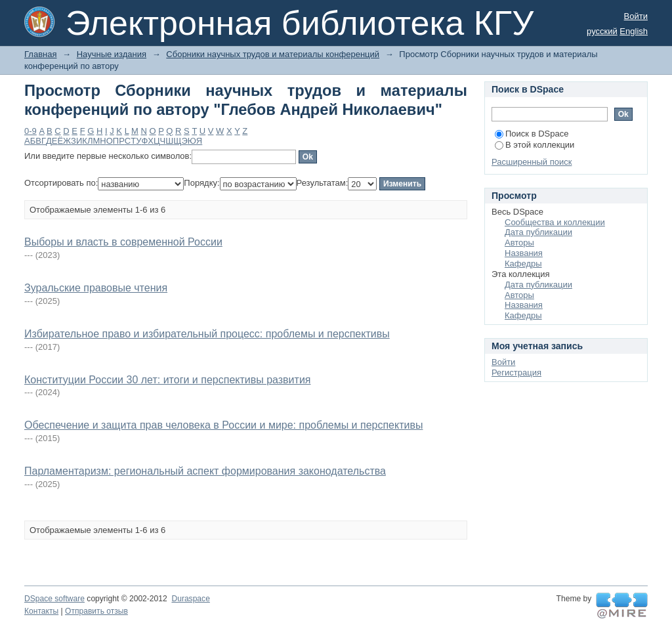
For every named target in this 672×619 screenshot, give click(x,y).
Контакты (41, 611)
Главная (40, 54)
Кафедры (523, 264)
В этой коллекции (535, 145)
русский (602, 31)
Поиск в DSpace (532, 134)
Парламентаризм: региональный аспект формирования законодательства (205, 471)
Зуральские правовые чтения (96, 288)
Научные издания (112, 54)
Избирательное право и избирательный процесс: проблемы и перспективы (207, 334)
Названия (524, 253)
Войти (636, 16)
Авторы (519, 243)
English (634, 31)
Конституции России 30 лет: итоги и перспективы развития (167, 380)
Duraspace (190, 599)
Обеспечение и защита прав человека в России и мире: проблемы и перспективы (223, 425)
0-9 (31, 131)
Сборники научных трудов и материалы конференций (273, 54)
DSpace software (54, 599)
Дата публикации (538, 232)
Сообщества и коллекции (555, 222)
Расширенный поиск (532, 162)
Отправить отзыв (96, 611)
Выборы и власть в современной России (123, 242)
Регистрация (516, 373)
